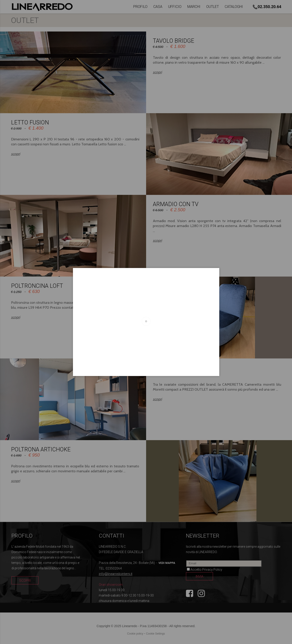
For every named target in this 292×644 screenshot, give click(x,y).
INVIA (199, 576)
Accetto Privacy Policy (206, 570)
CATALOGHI (234, 7)
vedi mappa (167, 563)
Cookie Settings (155, 634)
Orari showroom (111, 585)
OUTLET (213, 7)
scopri (157, 72)
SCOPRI (25, 581)
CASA (158, 7)
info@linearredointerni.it (116, 574)
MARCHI (194, 7)
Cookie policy (135, 634)
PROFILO (140, 7)
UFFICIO (175, 7)
